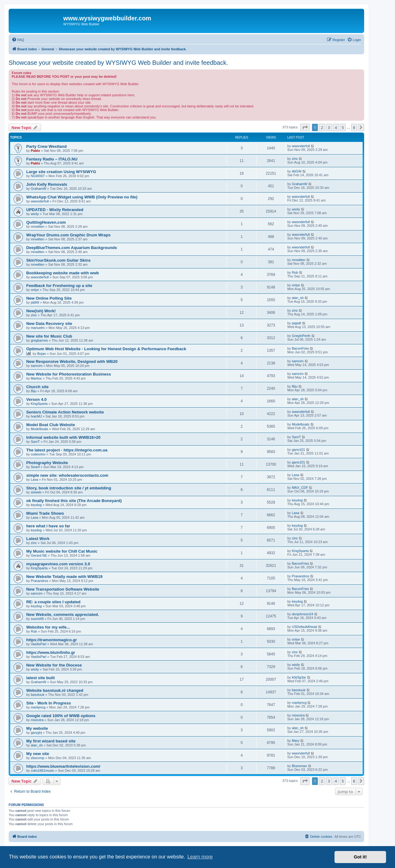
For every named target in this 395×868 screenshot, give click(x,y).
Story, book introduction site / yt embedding (69, 488)
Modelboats (40, 429)
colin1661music (43, 770)
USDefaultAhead (305, 627)
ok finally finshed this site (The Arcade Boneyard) (74, 501)
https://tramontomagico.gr (52, 640)
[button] (305, 127)
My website (37, 728)
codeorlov (38, 454)
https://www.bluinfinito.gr (51, 652)
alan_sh (298, 298)
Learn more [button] (200, 857)
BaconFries (301, 348)
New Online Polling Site (49, 298)
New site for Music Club (49, 336)
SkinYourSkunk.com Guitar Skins (58, 260)
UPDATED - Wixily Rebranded (55, 210)
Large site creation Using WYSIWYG (61, 172)
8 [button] (354, 127)
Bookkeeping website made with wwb (62, 273)
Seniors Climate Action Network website (65, 412)
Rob (295, 272)
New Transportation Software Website (63, 589)
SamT (35, 442)
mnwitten (38, 226)
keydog (36, 505)
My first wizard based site (51, 741)
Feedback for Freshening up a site (59, 286)
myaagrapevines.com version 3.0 (58, 564)
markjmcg (38, 707)
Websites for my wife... (48, 627)
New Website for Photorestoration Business (69, 374)
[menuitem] (18, 40)
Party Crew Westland (46, 146)
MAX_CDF (300, 488)
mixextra (37, 720)
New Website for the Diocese (54, 665)
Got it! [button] (360, 857)
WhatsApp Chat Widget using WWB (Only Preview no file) (82, 197)
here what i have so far (48, 526)
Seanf (35, 467)
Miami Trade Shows (45, 513)
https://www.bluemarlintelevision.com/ (63, 766)
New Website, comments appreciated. (63, 615)
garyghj (36, 733)
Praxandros (39, 581)
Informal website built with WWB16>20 (63, 437)
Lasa (35, 480)
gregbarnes (39, 340)
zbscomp (38, 758)
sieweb (36, 492)
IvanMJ (36, 416)
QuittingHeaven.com (46, 222)
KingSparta (39, 404)
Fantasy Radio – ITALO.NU (52, 159)
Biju (34, 391)
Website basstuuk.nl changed (55, 690)
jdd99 (35, 302)
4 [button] (336, 127)
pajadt (297, 323)
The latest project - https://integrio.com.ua (67, 450)
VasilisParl (39, 644)
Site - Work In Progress (49, 703)
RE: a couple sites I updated (53, 602)
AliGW (297, 171)
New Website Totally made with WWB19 (64, 577)
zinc (295, 159)
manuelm (38, 328)
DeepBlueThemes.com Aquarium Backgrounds (72, 248)
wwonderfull (301, 146)
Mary (296, 741)
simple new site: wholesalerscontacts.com (67, 475)
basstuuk (38, 695)
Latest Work (38, 539)
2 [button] (322, 127)
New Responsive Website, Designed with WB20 (72, 361)
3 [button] (329, 127)
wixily (35, 214)
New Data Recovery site (49, 324)
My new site (38, 754)
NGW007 (38, 176)
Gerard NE (39, 555)
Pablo (35, 151)
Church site (37, 387)
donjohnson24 (303, 614)
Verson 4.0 (36, 399)
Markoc (36, 378)
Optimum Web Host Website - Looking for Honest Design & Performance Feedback (106, 349)
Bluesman (299, 766)
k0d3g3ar (299, 677)
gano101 (299, 450)
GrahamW (39, 189)
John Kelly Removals (47, 184)
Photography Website (47, 463)
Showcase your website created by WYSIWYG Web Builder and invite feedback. (118, 63)
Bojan (42, 354)
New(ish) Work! (41, 311)
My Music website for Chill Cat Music (62, 551)
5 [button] (343, 127)
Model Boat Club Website (51, 425)
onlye (35, 290)
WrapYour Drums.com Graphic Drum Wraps (68, 235)
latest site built (40, 678)
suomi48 (37, 619)
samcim (37, 366)
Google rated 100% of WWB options (61, 716)
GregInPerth (301, 336)
